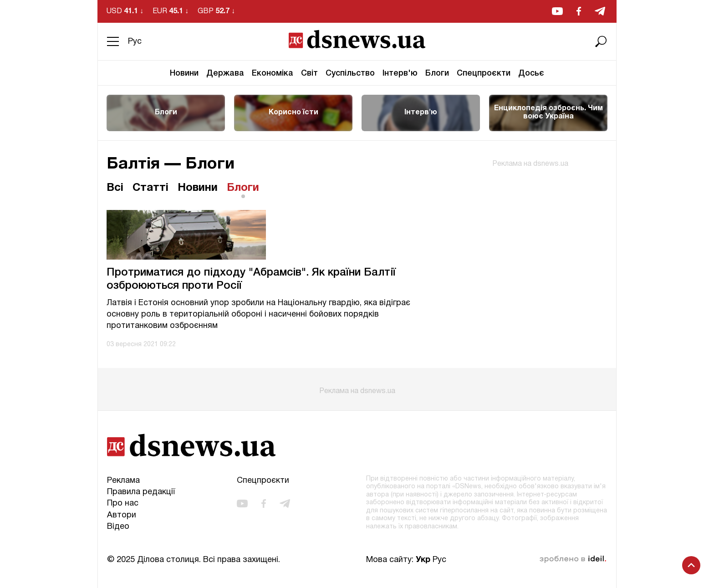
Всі (115, 188)
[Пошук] (601, 41)
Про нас (123, 504)
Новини (184, 73)
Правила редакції (141, 492)
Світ (309, 73)
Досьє (531, 73)
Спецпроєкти (484, 73)
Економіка (273, 73)
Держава (225, 73)
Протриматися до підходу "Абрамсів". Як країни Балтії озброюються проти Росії (251, 279)
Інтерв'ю (400, 73)
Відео (118, 527)
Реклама (123, 481)
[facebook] (579, 11)
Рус (135, 42)
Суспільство (350, 73)
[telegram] (600, 11)
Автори (122, 515)
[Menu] (113, 41)
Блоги (437, 73)
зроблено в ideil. (573, 559)
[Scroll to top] (691, 565)
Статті (150, 188)
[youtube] (557, 11)
